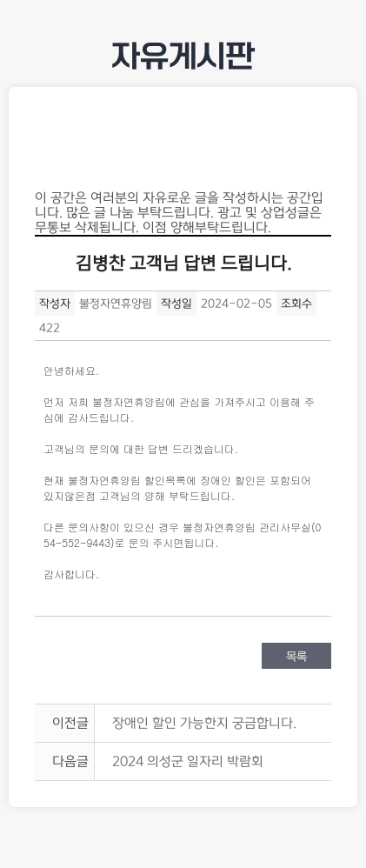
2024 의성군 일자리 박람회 (188, 761)
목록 (296, 657)
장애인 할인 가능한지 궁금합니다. (204, 723)
